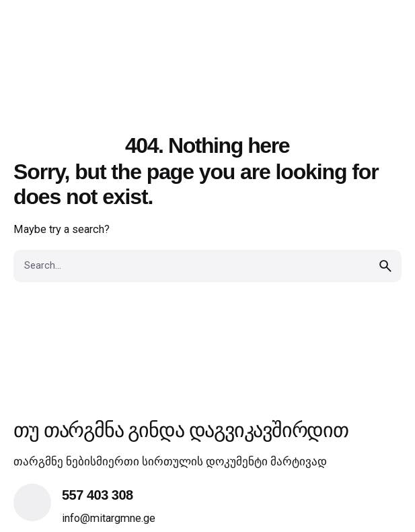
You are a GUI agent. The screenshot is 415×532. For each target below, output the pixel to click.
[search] (385, 266)
